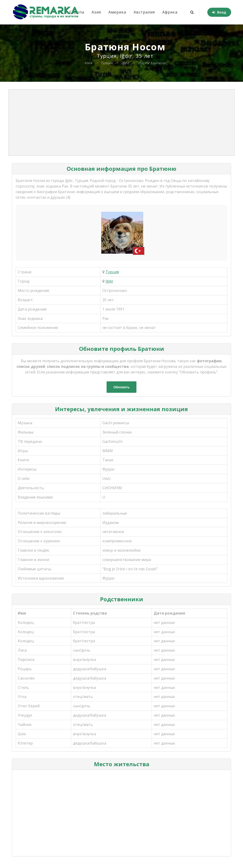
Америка (117, 12)
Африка (170, 12)
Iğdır (109, 281)
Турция (112, 272)
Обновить (121, 387)
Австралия (144, 12)
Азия (96, 12)
